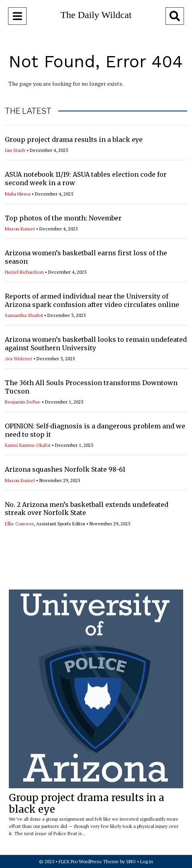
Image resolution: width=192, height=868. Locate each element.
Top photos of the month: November (63, 218)
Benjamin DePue (23, 402)
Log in (147, 861)
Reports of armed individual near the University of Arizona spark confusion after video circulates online (92, 300)
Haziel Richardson (24, 272)
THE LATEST (28, 111)
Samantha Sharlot (24, 315)
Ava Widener (18, 358)
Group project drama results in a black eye (74, 139)
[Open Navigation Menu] (17, 16)
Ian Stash (15, 150)
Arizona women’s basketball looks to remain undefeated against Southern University (96, 344)
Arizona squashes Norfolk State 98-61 (65, 469)
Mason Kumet (20, 229)
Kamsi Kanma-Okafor (28, 445)
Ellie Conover (19, 524)
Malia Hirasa (18, 194)
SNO (131, 861)
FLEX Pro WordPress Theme (89, 861)
